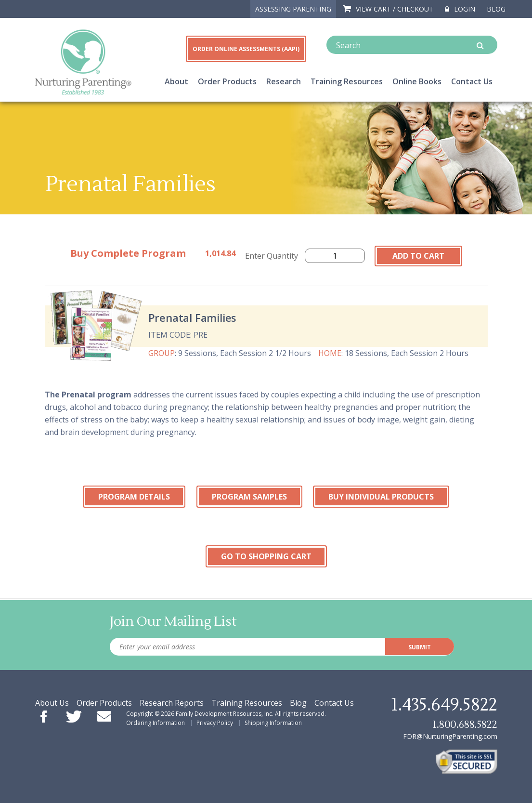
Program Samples (249, 497)
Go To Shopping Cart (266, 556)
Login (460, 9)
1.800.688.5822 (465, 725)
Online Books (417, 81)
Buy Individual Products (381, 497)
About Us (52, 703)
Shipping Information (273, 723)
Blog (496, 9)
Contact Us (472, 81)
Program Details (134, 497)
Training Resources (347, 81)
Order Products (227, 81)
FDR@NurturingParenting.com (450, 736)
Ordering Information (156, 723)
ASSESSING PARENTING (293, 9)
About (176, 81)
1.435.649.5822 (444, 705)
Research (284, 81)
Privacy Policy (215, 723)
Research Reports (172, 703)
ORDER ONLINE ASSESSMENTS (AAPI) (246, 49)
